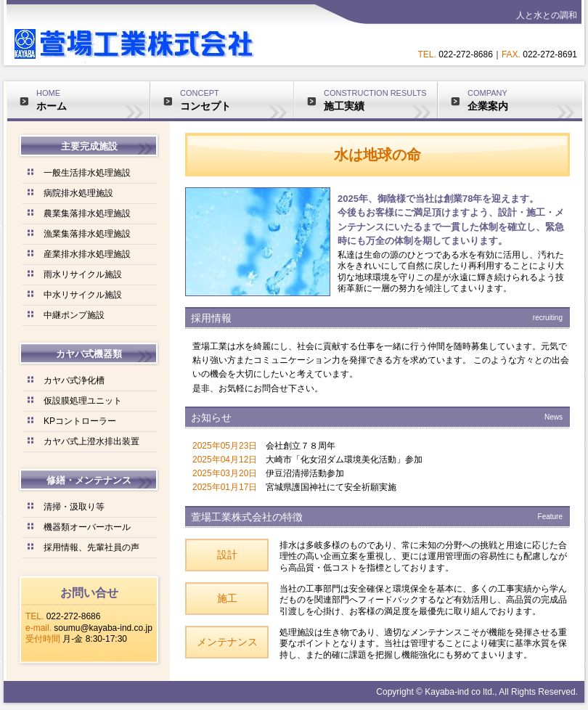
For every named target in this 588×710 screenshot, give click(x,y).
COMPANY (525, 100)
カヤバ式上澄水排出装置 (91, 441)
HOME (93, 100)
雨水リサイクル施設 (83, 274)
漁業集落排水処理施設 (87, 234)
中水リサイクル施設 (83, 295)
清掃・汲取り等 (74, 507)
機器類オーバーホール (87, 527)
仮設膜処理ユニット (83, 401)
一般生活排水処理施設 (87, 173)
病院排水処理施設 (78, 193)
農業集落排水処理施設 (87, 213)
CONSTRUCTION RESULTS (380, 100)
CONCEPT (237, 100)
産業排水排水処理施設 (87, 254)
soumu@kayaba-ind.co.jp (103, 628)
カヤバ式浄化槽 (74, 380)
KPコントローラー (80, 421)
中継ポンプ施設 (74, 315)
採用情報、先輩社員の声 (91, 547)
